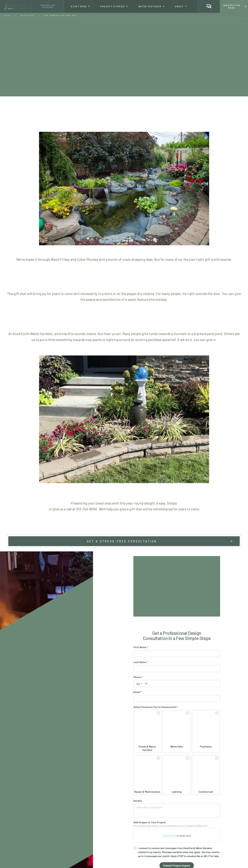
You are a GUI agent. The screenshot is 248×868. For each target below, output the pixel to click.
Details (138, 735)
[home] (32, 6)
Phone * (138, 677)
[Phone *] (181, 684)
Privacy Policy (189, 808)
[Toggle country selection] (140, 684)
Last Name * (141, 662)
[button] (80, 6)
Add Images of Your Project (150, 757)
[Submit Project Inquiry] (177, 800)
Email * (137, 692)
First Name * (141, 647)
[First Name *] (177, 654)
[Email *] (177, 698)
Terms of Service (208, 808)
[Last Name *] (177, 669)
